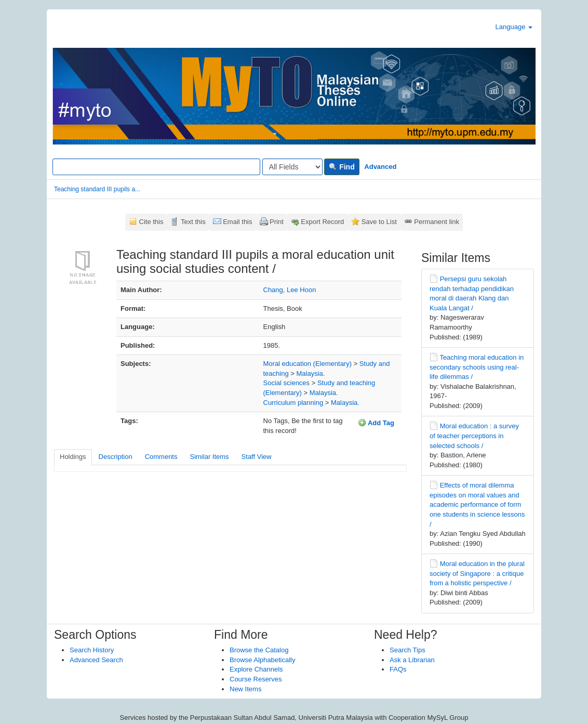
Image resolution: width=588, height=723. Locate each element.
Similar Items (209, 457)
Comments (161, 457)
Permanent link (437, 222)
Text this (193, 222)
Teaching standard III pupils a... (97, 189)
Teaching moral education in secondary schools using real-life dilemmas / (477, 367)
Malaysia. (310, 373)
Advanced (380, 167)
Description (116, 457)
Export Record (322, 222)
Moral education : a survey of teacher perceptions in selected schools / (474, 436)
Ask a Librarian (412, 660)
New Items (245, 689)
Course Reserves (256, 679)
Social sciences (287, 383)
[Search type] (292, 167)
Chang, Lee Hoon (290, 290)
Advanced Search (96, 660)
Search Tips (407, 650)
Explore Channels (256, 669)
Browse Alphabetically (262, 660)
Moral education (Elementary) (308, 364)
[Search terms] (156, 167)
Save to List (379, 222)
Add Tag (376, 423)
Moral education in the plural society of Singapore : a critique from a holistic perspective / (477, 573)
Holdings (73, 457)
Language (514, 27)
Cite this (151, 222)
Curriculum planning (293, 403)
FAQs (398, 669)
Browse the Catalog (259, 650)
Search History (92, 650)
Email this (237, 222)
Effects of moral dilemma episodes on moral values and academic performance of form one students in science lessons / (477, 504)
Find (342, 167)
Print (277, 222)
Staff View (257, 457)
